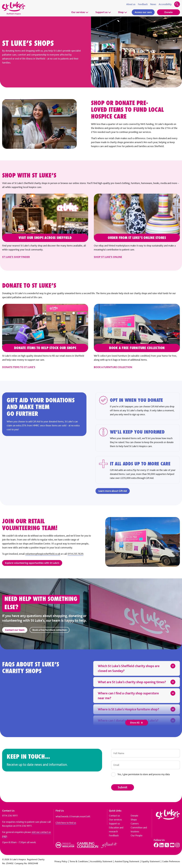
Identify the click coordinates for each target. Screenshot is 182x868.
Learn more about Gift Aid (113, 491)
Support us (103, 12)
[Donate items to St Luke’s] (45, 336)
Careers (135, 824)
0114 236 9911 (10, 816)
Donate (168, 12)
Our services (80, 12)
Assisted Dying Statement (127, 861)
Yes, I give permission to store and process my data (144, 774)
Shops (134, 820)
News (153, 4)
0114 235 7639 (76, 554)
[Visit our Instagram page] (177, 845)
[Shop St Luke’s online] (137, 226)
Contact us (114, 816)
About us (131, 4)
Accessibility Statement (101, 861)
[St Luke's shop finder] (45, 226)
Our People (137, 835)
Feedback (143, 4)
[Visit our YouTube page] (172, 845)
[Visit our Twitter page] (167, 845)
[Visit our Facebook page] (156, 845)
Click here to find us (66, 823)
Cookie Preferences (171, 861)
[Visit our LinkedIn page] (162, 845)
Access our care (143, 12)
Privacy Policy (61, 861)
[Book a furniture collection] (137, 336)
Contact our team (15, 630)
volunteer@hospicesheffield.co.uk (43, 554)
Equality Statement (151, 861)
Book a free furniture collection (50, 630)
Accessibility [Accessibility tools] (165, 4)
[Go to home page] (14, 8)
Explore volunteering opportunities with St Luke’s (32, 563)
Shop (122, 12)
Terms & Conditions (79, 861)
